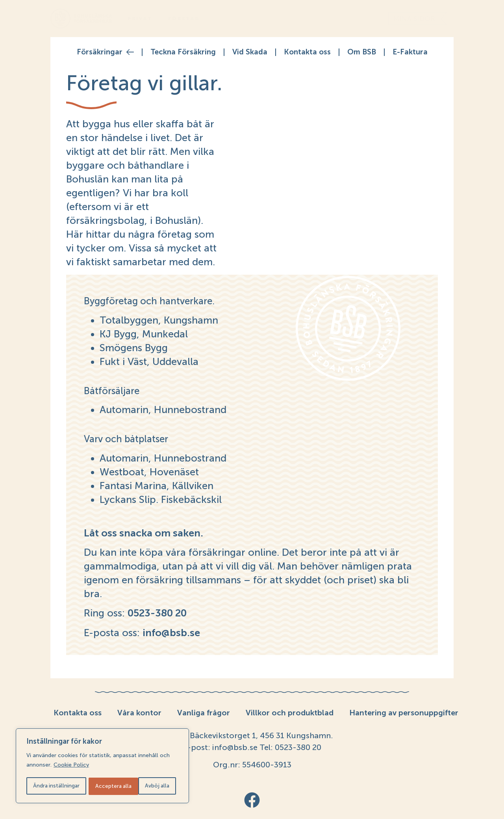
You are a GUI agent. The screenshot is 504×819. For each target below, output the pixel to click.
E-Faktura (410, 52)
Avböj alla (108, 786)
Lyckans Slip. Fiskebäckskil (161, 499)
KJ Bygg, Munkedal (144, 334)
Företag (184, 19)
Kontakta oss (307, 52)
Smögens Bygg (134, 348)
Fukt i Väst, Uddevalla (149, 361)
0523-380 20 (297, 747)
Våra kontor (139, 713)
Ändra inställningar (56, 786)
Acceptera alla (154, 786)
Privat (140, 19)
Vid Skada (250, 52)
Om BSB (362, 52)
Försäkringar (105, 52)
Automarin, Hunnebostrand (163, 409)
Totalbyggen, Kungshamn (159, 320)
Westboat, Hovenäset (149, 472)
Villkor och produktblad (290, 713)
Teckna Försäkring (183, 52)
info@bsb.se (234, 747)
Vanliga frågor (203, 713)
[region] (102, 767)
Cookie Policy (71, 766)
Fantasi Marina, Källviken (157, 486)
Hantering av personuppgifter (405, 713)
